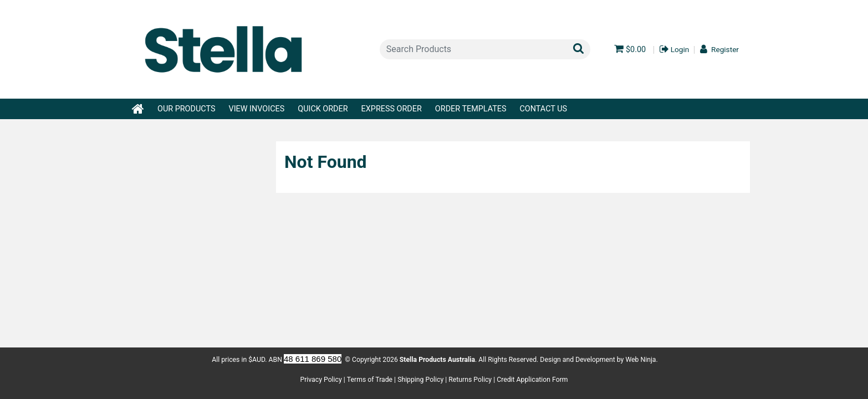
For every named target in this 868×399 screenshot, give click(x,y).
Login (680, 50)
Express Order (392, 109)
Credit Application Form (532, 380)
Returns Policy (470, 380)
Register (725, 50)
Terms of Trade (370, 380)
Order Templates (471, 109)
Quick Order (323, 109)
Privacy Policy (321, 380)
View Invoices (256, 109)
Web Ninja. (641, 360)
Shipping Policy (420, 380)
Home (139, 105)
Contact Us (544, 109)
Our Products (186, 109)
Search (579, 48)
